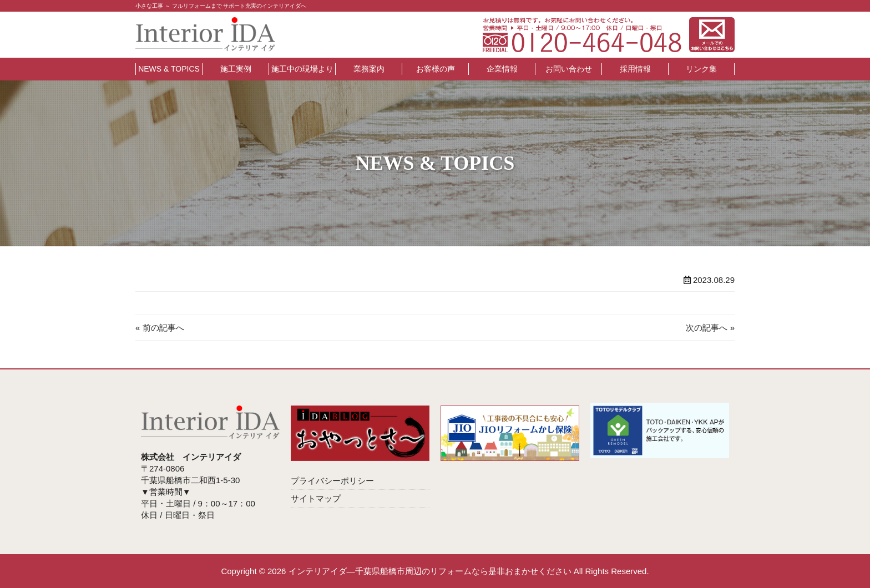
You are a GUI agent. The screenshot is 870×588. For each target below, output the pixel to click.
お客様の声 (436, 69)
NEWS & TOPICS (169, 69)
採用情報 (635, 69)
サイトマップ (316, 498)
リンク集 (701, 69)
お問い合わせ (569, 69)
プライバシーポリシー (332, 481)
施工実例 (236, 69)
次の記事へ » (710, 328)
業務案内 (369, 69)
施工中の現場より (302, 69)
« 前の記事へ (160, 328)
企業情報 (502, 69)
